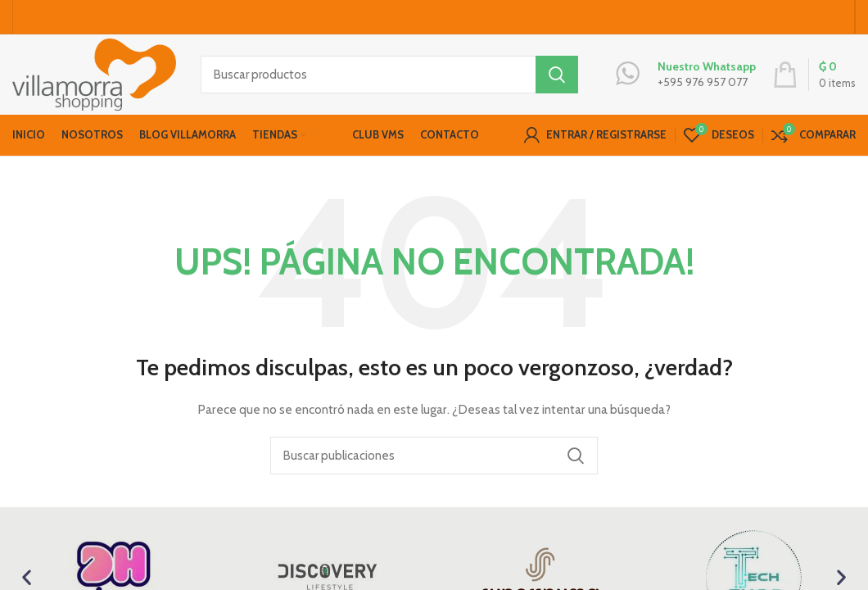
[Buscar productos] (389, 78)
